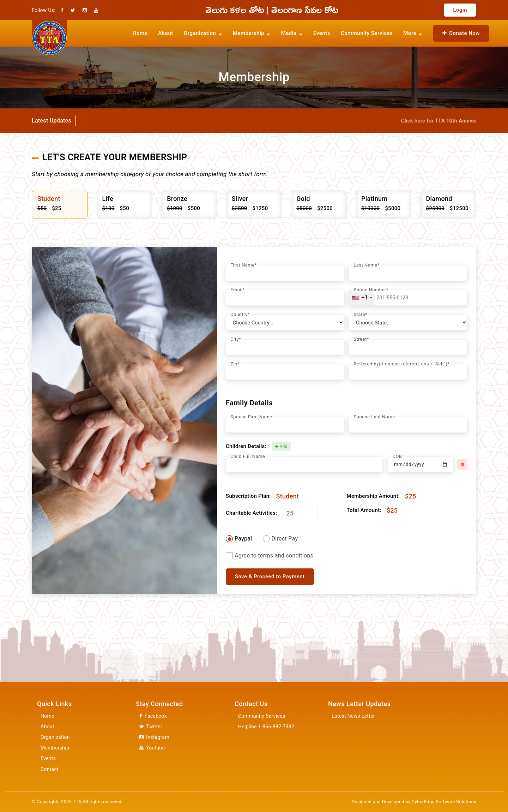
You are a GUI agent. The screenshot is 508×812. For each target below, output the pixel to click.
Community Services (367, 33)
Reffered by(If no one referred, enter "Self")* (401, 364)
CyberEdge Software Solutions (444, 802)
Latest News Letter (353, 716)
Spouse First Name (251, 417)
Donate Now (461, 33)
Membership (55, 748)
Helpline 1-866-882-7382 (266, 727)
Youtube (152, 748)
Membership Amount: (373, 496)
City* (236, 339)
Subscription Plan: (248, 496)
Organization (55, 737)
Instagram (154, 737)
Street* (361, 339)
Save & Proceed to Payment (270, 577)
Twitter (151, 727)
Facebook (153, 716)
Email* (238, 290)
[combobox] (362, 298)
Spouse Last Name (374, 417)
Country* (240, 314)
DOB (397, 456)
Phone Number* (371, 290)
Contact (50, 769)
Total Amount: (364, 510)
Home (140, 33)
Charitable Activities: (251, 513)
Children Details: (246, 446)
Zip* (235, 364)
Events (322, 33)
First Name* (244, 265)
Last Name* (367, 265)
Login (460, 10)
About (166, 33)
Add (281, 447)
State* (360, 314)
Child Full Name (248, 456)
